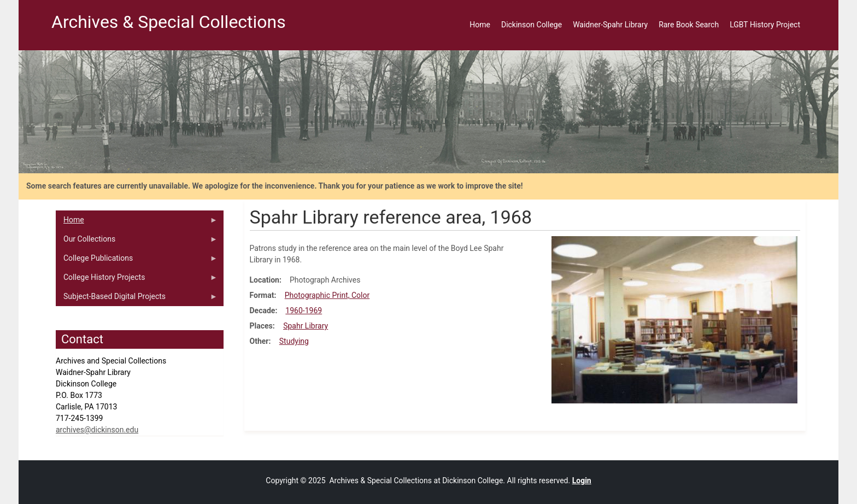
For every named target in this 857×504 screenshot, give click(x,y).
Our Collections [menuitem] (137, 242)
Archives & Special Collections (169, 22)
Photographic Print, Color (327, 295)
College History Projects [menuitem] (137, 280)
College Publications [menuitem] (137, 261)
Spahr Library (306, 326)
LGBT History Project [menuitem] (765, 25)
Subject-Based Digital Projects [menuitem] (137, 299)
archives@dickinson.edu (97, 430)
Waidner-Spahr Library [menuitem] (610, 25)
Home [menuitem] (480, 25)
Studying (294, 341)
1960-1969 (304, 310)
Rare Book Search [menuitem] (689, 25)
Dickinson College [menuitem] (532, 25)
